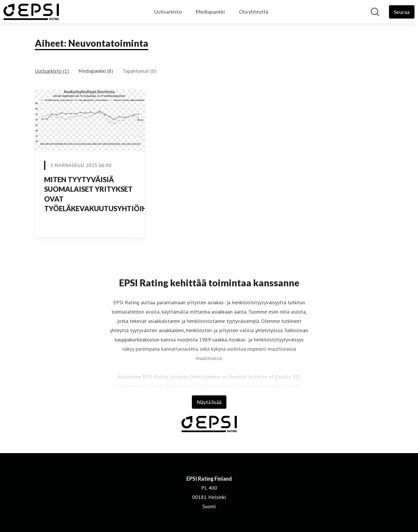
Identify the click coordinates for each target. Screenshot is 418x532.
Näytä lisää (209, 402)
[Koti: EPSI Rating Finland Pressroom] (31, 12)
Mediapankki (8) (96, 71)
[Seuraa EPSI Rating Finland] (402, 12)
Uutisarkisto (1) (52, 71)
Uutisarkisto (168, 12)
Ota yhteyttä (254, 12)
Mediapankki (210, 12)
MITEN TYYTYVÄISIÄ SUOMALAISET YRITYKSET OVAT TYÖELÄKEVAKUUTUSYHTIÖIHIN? (101, 194)
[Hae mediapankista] (375, 12)
